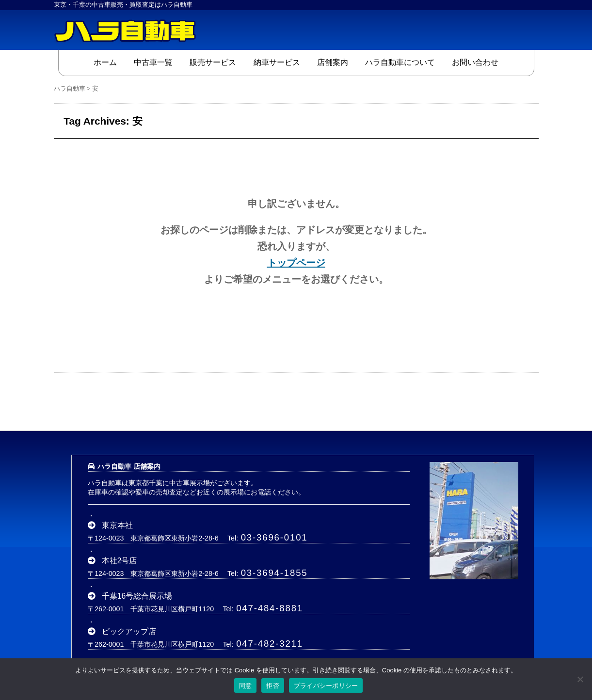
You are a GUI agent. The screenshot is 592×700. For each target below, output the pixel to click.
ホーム (105, 62)
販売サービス (213, 62)
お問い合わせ (475, 62)
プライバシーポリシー (326, 686)
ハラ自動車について (400, 62)
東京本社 (117, 525)
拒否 (273, 686)
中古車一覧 (153, 62)
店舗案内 (333, 62)
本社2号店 (120, 561)
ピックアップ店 (129, 631)
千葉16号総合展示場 (137, 596)
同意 (246, 686)
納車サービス (277, 62)
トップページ (296, 263)
